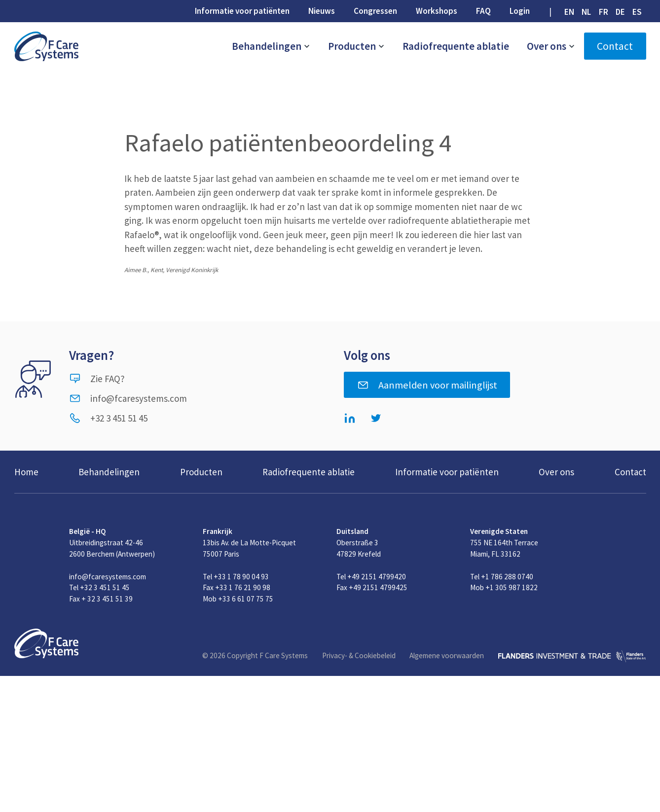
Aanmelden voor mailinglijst (427, 385)
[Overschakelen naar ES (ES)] (637, 12)
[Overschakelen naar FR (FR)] (603, 12)
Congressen (375, 11)
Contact (615, 46)
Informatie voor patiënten (242, 11)
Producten (356, 46)
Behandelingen (271, 46)
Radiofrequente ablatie (456, 46)
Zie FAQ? (97, 379)
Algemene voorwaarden (447, 655)
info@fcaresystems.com (128, 398)
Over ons (551, 46)
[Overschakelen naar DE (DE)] (620, 12)
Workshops (437, 11)
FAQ (483, 11)
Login (520, 11)
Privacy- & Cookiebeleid (359, 655)
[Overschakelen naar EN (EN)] (569, 12)
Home (26, 472)
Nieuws (322, 11)
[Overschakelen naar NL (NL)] (587, 12)
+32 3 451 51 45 (108, 418)
